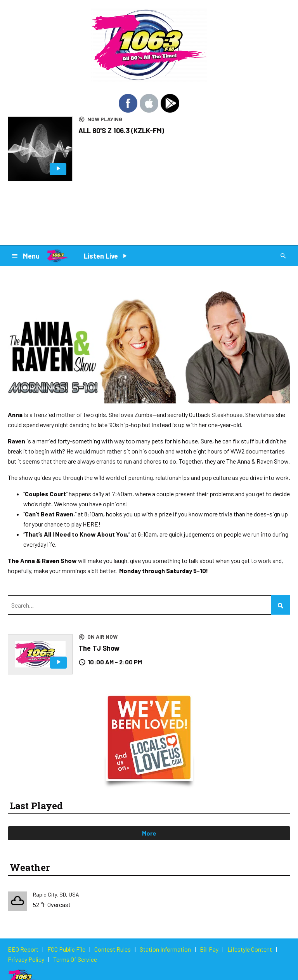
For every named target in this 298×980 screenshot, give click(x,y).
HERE (90, 524)
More (149, 833)
